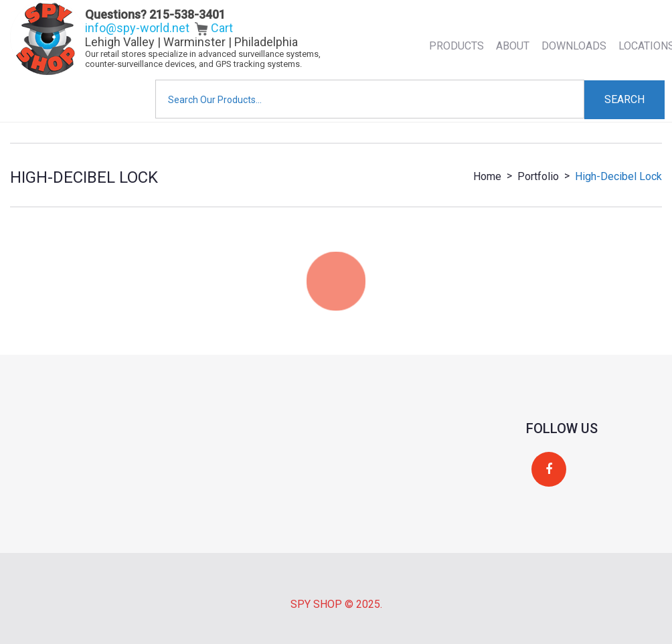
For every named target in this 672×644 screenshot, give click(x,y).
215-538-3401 (187, 14)
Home (487, 176)
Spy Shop (316, 604)
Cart (214, 28)
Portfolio (538, 176)
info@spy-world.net (137, 28)
